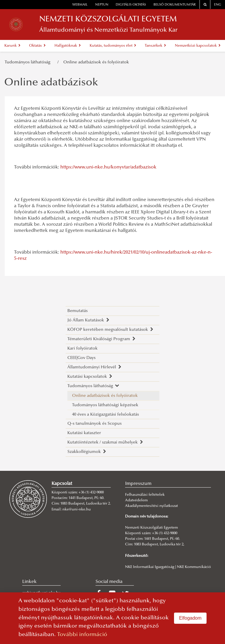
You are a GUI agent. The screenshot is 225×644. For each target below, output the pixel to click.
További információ (82, 635)
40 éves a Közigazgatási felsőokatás (105, 415)
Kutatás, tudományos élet (113, 46)
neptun (102, 5)
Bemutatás (77, 311)
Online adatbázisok (51, 83)
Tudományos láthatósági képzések (105, 405)
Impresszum (138, 484)
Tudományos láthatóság (29, 62)
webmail (80, 5)
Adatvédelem (136, 500)
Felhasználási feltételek (145, 495)
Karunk (12, 46)
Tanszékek (155, 46)
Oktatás (37, 46)
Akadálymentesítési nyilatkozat (151, 506)
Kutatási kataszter (84, 433)
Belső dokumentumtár (175, 5)
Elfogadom (190, 618)
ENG (218, 5)
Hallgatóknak (68, 46)
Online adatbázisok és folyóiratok (96, 62)
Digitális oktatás (131, 5)
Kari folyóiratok (82, 349)
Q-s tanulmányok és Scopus (94, 424)
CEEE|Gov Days (81, 358)
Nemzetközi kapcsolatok (198, 46)
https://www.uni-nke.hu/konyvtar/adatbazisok (108, 167)
